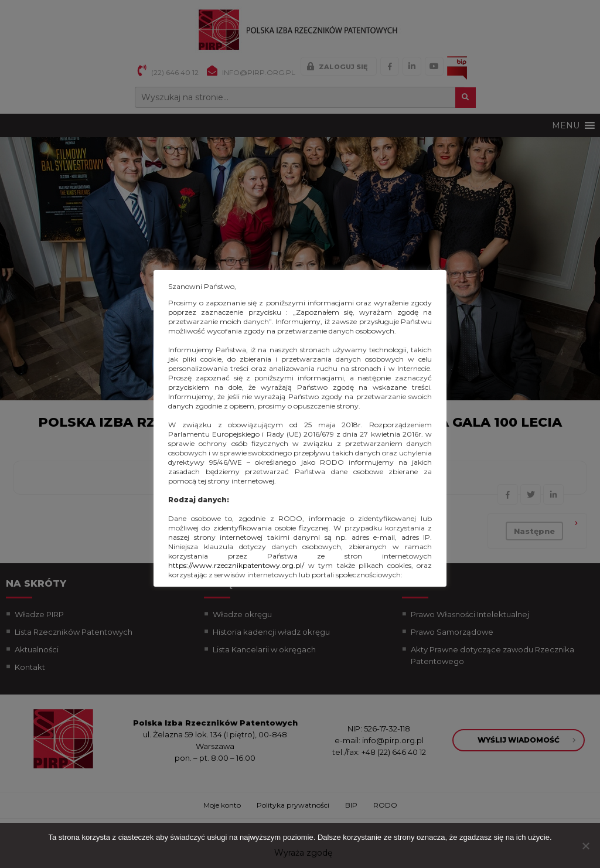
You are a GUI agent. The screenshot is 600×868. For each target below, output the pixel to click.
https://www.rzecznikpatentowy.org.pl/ (236, 565)
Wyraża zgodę (303, 853)
